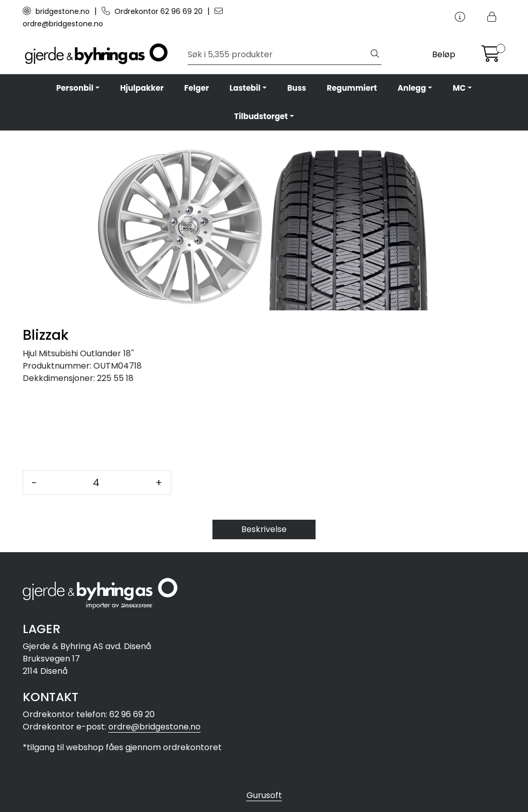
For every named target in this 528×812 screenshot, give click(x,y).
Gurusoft (264, 795)
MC (459, 88)
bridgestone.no (57, 11)
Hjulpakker (142, 88)
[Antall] (96, 483)
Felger (196, 88)
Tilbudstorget (261, 116)
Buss (297, 88)
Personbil (75, 88)
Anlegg (412, 88)
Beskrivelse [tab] (264, 529)
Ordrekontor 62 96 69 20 (153, 11)
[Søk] (278, 55)
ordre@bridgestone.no (154, 727)
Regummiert (352, 88)
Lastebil (245, 88)
